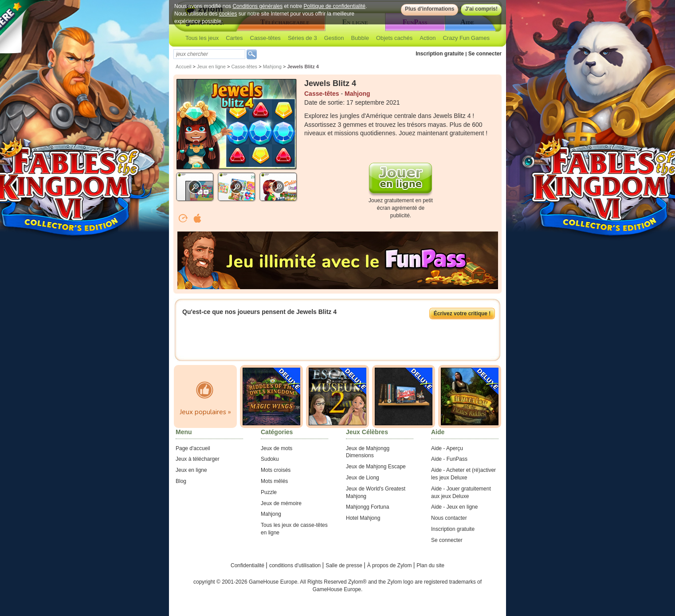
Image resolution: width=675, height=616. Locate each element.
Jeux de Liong (363, 478)
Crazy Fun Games (466, 38)
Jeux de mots (277, 448)
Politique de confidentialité (335, 6)
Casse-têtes (265, 38)
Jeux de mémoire (281, 503)
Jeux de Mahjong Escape (376, 467)
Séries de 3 (302, 38)
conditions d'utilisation (296, 565)
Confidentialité (248, 565)
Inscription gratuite (440, 54)
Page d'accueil (193, 448)
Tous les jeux (202, 38)
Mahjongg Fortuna (367, 507)
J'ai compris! (481, 9)
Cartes (234, 38)
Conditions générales (257, 6)
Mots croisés (276, 470)
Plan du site (430, 565)
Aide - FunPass (449, 459)
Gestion (334, 38)
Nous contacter (449, 518)
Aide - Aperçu (447, 448)
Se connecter (485, 54)
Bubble (360, 38)
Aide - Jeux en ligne (454, 507)
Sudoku (270, 459)
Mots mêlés (274, 481)
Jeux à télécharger (198, 459)
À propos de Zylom (390, 565)
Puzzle (269, 492)
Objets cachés (394, 38)
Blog (181, 481)
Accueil (183, 67)
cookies (228, 14)
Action (428, 38)
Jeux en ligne (211, 67)
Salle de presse (345, 565)
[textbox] (209, 54)
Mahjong (272, 67)
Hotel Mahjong (363, 518)
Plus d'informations (430, 9)
